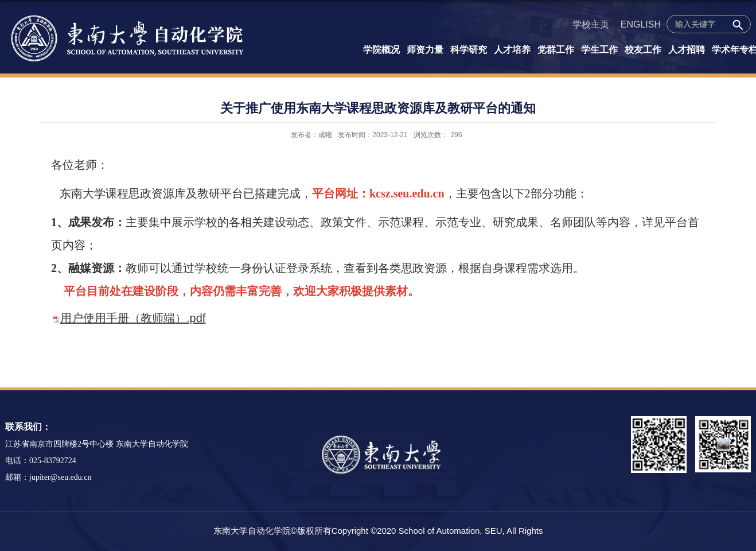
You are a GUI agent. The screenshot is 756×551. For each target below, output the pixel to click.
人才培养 (512, 50)
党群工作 (556, 50)
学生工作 (599, 50)
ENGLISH (641, 24)
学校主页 (591, 24)
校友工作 (643, 50)
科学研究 (469, 50)
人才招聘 (687, 50)
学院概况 (381, 50)
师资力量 (425, 50)
